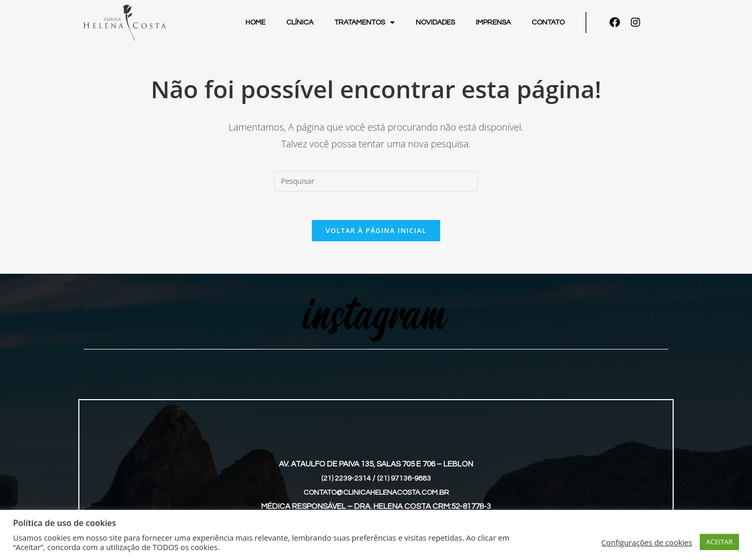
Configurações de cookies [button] (647, 542)
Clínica (300, 22)
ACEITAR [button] (719, 542)
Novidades (435, 22)
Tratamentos (365, 22)
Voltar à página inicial (376, 234)
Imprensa (493, 22)
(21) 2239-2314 (346, 482)
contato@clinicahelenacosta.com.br (376, 496)
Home (255, 22)
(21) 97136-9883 (404, 482)
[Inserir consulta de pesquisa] (376, 181)
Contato (548, 22)
